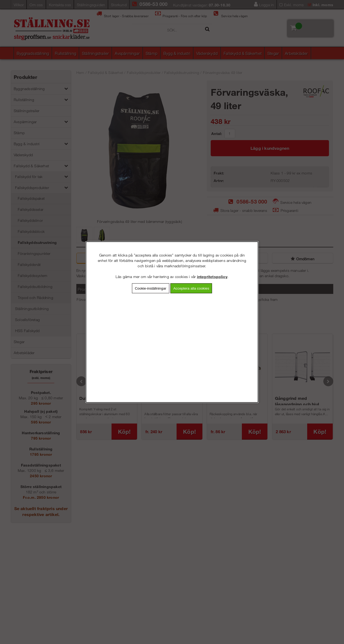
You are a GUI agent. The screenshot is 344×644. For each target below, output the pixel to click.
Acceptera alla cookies (191, 288)
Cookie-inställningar (151, 288)
